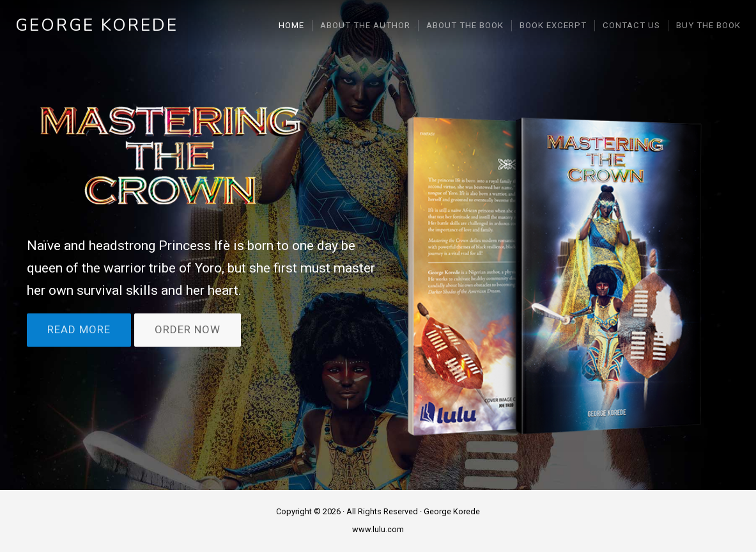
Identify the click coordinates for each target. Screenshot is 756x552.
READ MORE (79, 330)
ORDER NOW (188, 330)
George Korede (97, 26)
